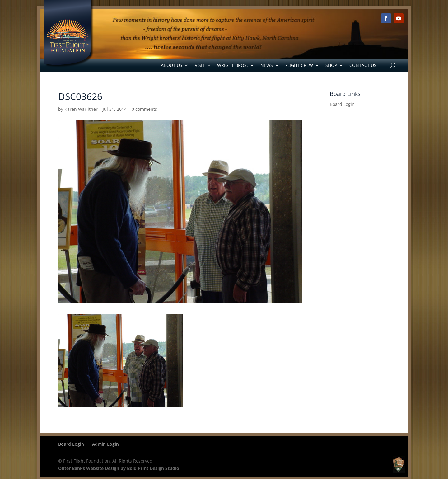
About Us (172, 65)
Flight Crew (299, 65)
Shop (331, 65)
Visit (200, 65)
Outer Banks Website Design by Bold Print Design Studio (119, 468)
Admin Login (105, 444)
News (267, 65)
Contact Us (363, 65)
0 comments (144, 109)
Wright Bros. (233, 65)
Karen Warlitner (81, 109)
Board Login (342, 104)
